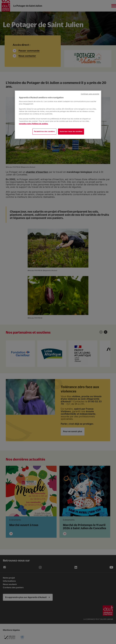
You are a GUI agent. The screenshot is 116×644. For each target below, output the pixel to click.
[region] (58, 115)
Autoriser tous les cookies (71, 131)
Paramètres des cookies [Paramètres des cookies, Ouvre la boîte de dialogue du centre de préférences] (44, 131)
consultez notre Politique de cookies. (34, 124)
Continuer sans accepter (90, 94)
